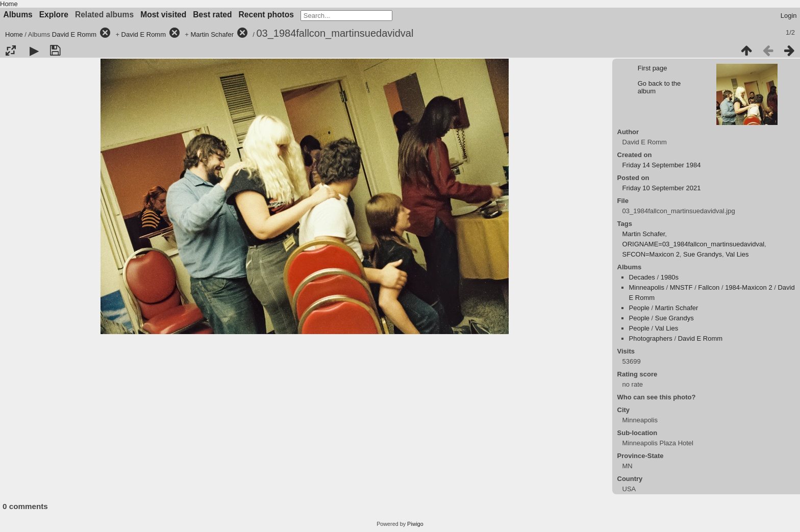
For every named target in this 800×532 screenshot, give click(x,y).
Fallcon (709, 287)
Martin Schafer (212, 34)
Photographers (651, 338)
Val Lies (737, 254)
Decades (642, 277)
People (639, 308)
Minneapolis (647, 287)
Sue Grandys (703, 254)
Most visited (163, 15)
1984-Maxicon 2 (749, 287)
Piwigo (415, 524)
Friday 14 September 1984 (662, 165)
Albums (18, 15)
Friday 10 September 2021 (662, 188)
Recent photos (266, 15)
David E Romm (74, 34)
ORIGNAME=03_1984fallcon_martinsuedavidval (694, 244)
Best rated (212, 15)
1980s (670, 277)
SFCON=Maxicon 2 (651, 254)
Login (789, 16)
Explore (54, 15)
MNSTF (681, 287)
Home (9, 4)
